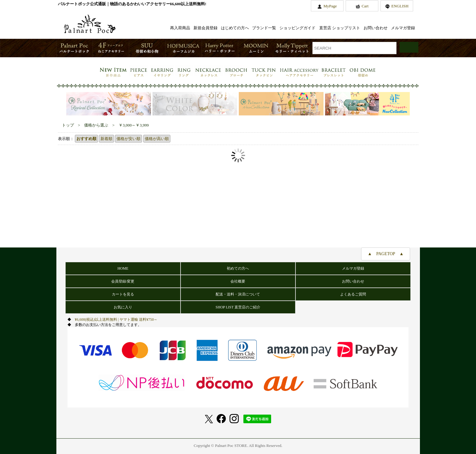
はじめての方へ (235, 28)
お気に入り (123, 307)
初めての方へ (238, 268)
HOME (123, 268)
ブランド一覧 (264, 28)
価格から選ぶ (96, 125)
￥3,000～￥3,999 (134, 125)
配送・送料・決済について (238, 294)
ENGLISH (400, 6)
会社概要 (238, 281)
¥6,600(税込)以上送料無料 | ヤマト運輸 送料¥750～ (116, 319)
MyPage (330, 6)
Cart (365, 6)
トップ (68, 125)
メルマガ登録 (403, 28)
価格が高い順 (157, 139)
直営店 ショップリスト (340, 28)
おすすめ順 (86, 139)
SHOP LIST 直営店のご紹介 (238, 307)
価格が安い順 (128, 139)
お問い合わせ (376, 28)
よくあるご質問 (353, 294)
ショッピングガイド (297, 28)
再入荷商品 (180, 28)
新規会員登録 (205, 28)
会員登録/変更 (123, 281)
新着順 (106, 139)
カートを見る (123, 294)
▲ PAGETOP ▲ (386, 254)
